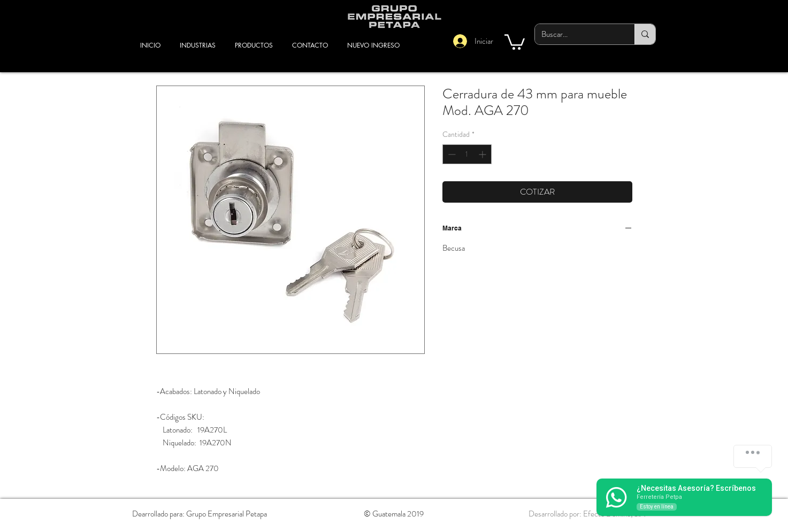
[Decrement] (451, 154)
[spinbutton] (467, 154)
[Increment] (483, 154)
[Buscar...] (577, 34)
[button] (515, 41)
